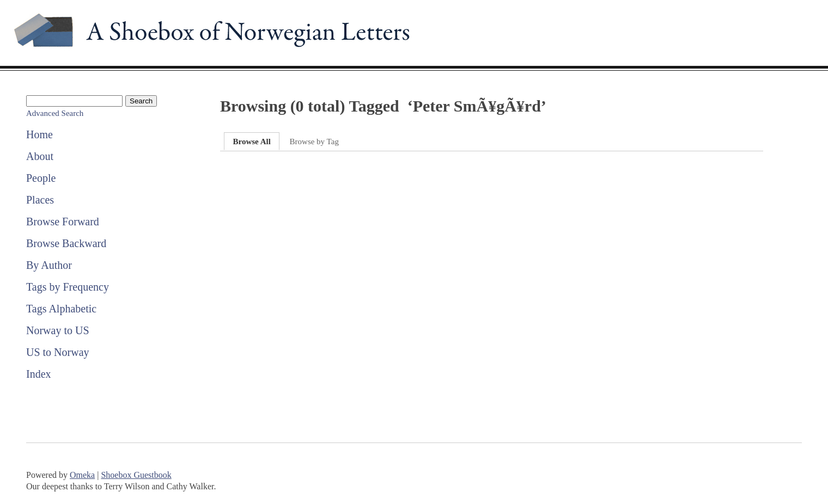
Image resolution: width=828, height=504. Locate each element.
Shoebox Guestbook (136, 475)
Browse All (251, 142)
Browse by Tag (314, 142)
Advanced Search (55, 113)
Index (39, 374)
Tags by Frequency (68, 287)
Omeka (82, 475)
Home (39, 134)
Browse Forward (63, 222)
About (40, 156)
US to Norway (58, 352)
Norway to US (58, 330)
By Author (49, 265)
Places (40, 200)
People (41, 178)
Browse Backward (66, 243)
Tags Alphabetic (61, 309)
